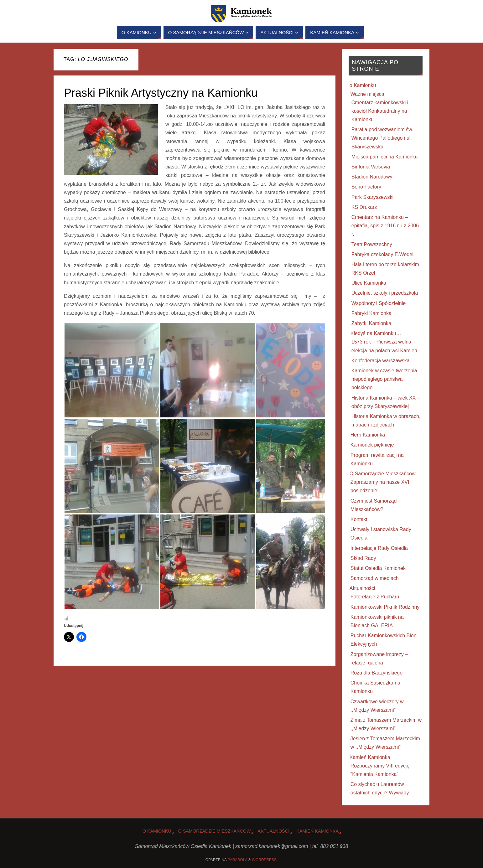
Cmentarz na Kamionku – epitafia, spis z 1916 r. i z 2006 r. (385, 226)
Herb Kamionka (368, 435)
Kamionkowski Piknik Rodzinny (385, 607)
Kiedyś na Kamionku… (376, 333)
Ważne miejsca (367, 94)
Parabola (238, 860)
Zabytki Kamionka (371, 323)
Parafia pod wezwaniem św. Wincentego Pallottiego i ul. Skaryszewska (382, 138)
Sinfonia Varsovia (371, 167)
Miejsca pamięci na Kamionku (385, 157)
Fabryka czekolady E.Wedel (382, 254)
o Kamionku (363, 85)
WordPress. (265, 860)
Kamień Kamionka (370, 757)
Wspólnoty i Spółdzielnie (379, 303)
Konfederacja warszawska (381, 361)
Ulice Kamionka (369, 283)
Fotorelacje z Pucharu (375, 597)
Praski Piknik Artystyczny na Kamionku (161, 93)
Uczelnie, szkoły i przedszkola (385, 293)
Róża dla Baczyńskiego (377, 673)
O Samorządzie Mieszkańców (383, 474)
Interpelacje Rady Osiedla (379, 548)
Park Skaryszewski (372, 197)
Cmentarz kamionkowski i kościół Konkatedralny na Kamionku (380, 111)
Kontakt (359, 519)
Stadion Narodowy (372, 177)
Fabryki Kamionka (371, 313)
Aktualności (362, 588)
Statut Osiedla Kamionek (378, 568)
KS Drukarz (364, 207)
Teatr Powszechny (372, 244)
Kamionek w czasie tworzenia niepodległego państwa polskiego (384, 379)
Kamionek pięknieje (372, 445)
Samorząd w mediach (375, 578)
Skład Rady (363, 558)
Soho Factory (366, 187)
